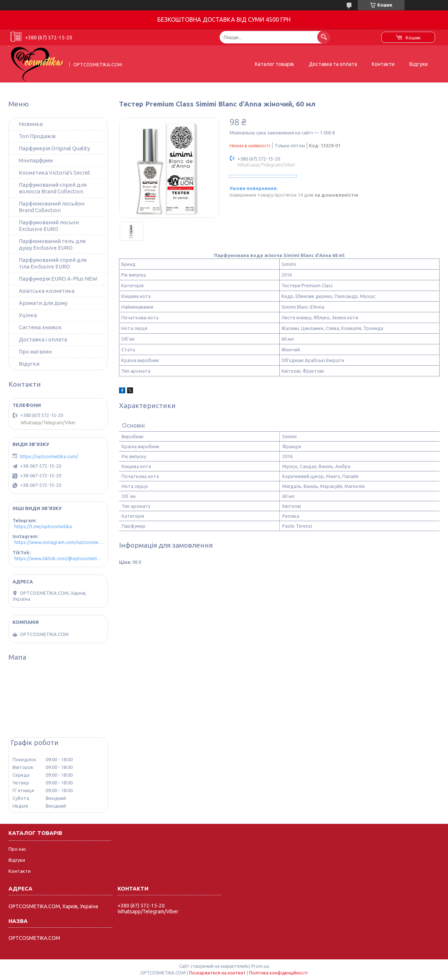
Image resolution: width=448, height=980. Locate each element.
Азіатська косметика (47, 291)
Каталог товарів (274, 64)
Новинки (31, 124)
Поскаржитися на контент (217, 973)
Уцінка (28, 315)
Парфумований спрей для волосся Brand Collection (53, 188)
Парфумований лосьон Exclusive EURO (49, 226)
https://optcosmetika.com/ (49, 456)
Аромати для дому (43, 303)
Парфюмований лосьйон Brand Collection (52, 207)
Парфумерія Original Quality (54, 148)
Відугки (29, 364)
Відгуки (419, 64)
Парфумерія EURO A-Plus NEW (58, 279)
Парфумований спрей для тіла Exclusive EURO (53, 263)
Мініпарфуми (36, 160)
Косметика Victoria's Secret (55, 173)
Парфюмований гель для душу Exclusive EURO (52, 244)
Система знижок (40, 327)
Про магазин (35, 352)
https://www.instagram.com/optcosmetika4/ (59, 542)
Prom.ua (260, 966)
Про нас (17, 849)
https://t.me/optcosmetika (43, 526)
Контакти (383, 64)
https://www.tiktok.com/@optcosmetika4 (59, 558)
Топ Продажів (37, 136)
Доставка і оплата (43, 339)
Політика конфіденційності (278, 973)
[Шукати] (324, 37)
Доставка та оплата (333, 64)
